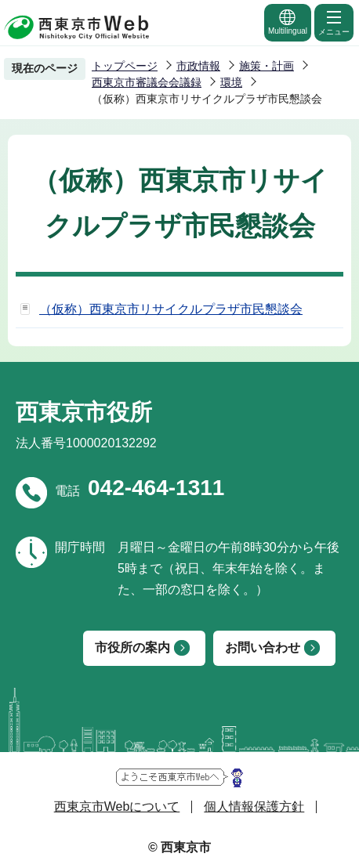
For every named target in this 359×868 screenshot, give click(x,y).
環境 (231, 82)
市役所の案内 (132, 647)
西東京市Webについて (117, 807)
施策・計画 (267, 66)
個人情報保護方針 (254, 807)
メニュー (334, 22)
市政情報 (198, 66)
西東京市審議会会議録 (147, 82)
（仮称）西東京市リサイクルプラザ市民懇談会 (171, 309)
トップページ (125, 66)
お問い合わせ (263, 647)
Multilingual (288, 22)
